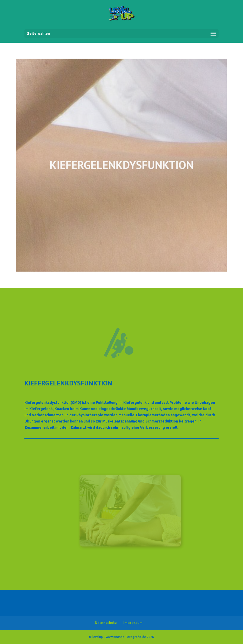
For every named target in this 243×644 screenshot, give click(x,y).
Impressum (133, 623)
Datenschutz (106, 623)
